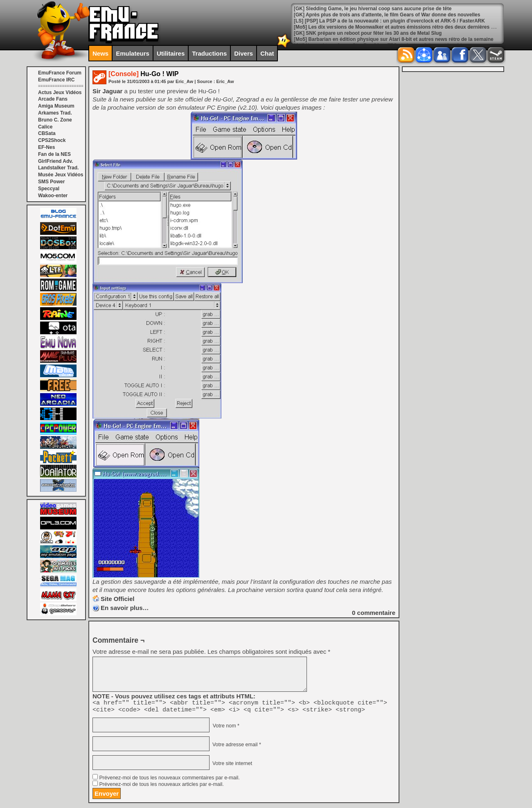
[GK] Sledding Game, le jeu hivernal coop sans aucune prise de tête (373, 15)
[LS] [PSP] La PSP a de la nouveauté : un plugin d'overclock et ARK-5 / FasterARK (389, 27)
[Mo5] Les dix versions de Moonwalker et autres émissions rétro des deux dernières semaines (404, 33)
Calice (45, 127)
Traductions (209, 53)
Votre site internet (231, 766)
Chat (267, 53)
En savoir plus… (125, 608)
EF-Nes (46, 147)
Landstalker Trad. (58, 168)
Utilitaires (171, 53)
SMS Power (51, 182)
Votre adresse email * (236, 747)
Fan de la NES (54, 154)
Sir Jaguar (107, 91)
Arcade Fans (53, 99)
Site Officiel (118, 599)
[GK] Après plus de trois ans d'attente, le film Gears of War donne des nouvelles (387, 21)
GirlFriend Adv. (55, 161)
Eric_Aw (225, 81)
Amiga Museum (56, 106)
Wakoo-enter (53, 196)
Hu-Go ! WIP (144, 74)
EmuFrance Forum (60, 73)
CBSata (47, 133)
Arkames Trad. (55, 113)
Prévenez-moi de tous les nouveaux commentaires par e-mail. (169, 780)
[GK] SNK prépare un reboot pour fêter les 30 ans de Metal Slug (368, 39)
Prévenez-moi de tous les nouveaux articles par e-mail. (161, 787)
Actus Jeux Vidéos (60, 92)
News (100, 53)
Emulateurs (133, 53)
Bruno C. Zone (55, 120)
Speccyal (49, 189)
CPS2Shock (52, 140)
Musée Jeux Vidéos (61, 175)
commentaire (374, 613)
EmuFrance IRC (56, 80)
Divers (243, 53)
